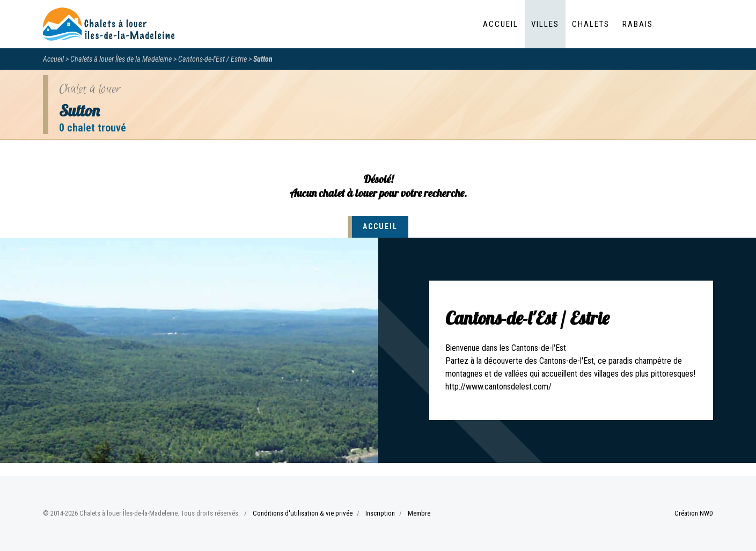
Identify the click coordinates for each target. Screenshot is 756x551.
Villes (545, 24)
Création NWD (694, 513)
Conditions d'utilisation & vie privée (303, 513)
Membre (419, 513)
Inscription (380, 513)
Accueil (501, 24)
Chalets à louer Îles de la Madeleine (121, 59)
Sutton (263, 59)
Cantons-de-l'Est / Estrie (212, 59)
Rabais (638, 24)
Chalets (591, 24)
